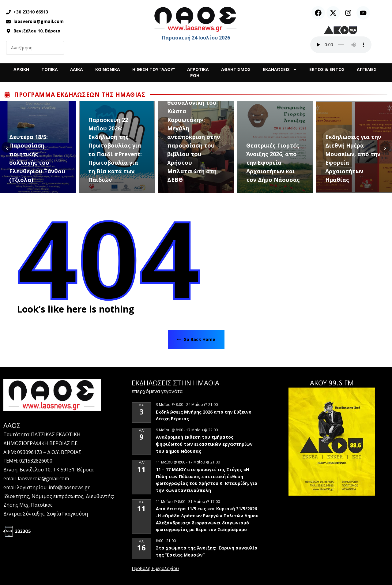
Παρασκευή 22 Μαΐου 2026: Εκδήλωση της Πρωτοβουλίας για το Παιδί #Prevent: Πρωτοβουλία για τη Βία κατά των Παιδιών (115, 150)
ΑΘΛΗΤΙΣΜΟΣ (236, 69)
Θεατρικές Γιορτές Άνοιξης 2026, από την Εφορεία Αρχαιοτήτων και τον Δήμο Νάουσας (273, 163)
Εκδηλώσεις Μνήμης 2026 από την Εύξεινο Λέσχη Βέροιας (204, 415)
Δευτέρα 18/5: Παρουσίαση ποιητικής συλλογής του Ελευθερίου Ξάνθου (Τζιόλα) (37, 158)
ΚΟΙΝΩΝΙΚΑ (108, 69)
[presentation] (7, 147)
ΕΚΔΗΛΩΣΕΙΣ (280, 69)
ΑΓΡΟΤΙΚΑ (198, 69)
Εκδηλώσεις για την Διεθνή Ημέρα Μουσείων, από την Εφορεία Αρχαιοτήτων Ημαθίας (353, 158)
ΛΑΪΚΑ (77, 69)
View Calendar (155, 569)
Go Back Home (196, 339)
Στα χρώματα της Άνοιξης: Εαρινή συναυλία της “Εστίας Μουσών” (207, 551)
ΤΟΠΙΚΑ (50, 69)
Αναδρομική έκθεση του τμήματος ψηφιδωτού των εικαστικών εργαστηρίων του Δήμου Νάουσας (204, 444)
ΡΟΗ (195, 75)
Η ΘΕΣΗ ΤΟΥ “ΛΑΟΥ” (154, 69)
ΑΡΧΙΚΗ (21, 69)
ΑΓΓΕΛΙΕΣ (367, 69)
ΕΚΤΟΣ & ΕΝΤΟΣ (327, 69)
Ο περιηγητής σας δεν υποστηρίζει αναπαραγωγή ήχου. (341, 45)
